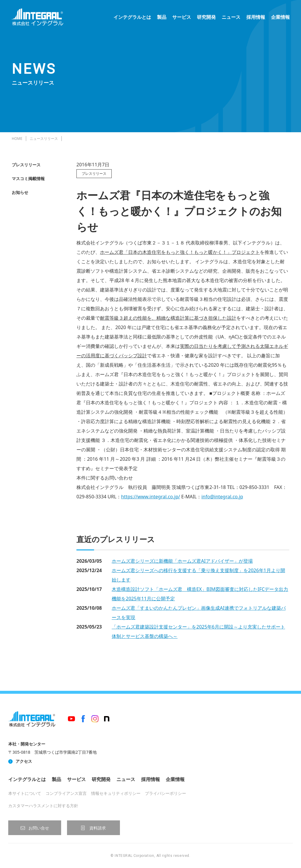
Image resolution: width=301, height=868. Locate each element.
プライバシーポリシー (165, 793)
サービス (181, 18)
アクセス (24, 761)
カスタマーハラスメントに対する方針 (43, 806)
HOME (17, 139)
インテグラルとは (132, 18)
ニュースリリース (44, 139)
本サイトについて (25, 793)
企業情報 (280, 18)
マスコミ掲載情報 (28, 179)
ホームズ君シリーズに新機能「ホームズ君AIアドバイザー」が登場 (182, 561)
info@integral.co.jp (222, 497)
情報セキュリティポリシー (116, 793)
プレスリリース (26, 165)
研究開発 (206, 18)
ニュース (230, 18)
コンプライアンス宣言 (66, 793)
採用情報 (255, 18)
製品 (161, 18)
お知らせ (20, 192)
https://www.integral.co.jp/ (150, 497)
